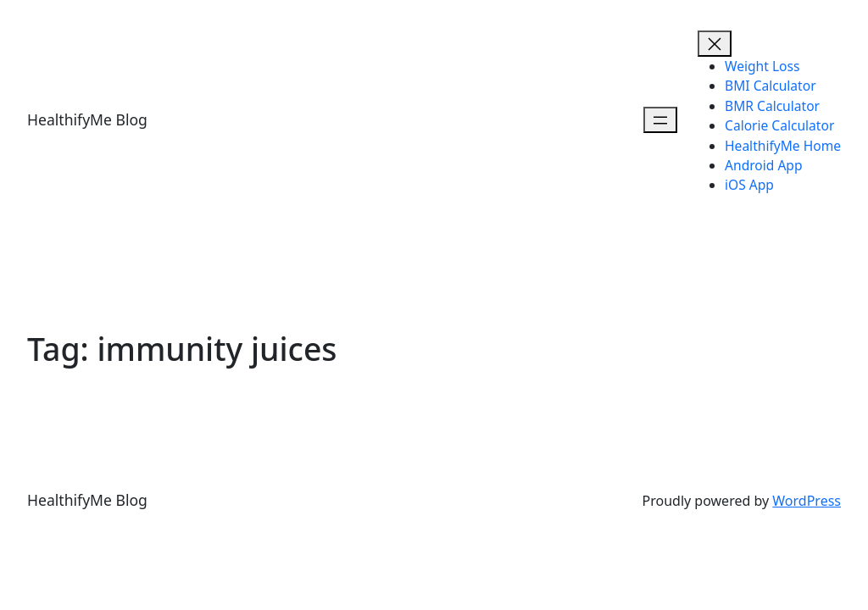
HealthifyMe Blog (87, 119)
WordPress (807, 501)
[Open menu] (660, 120)
